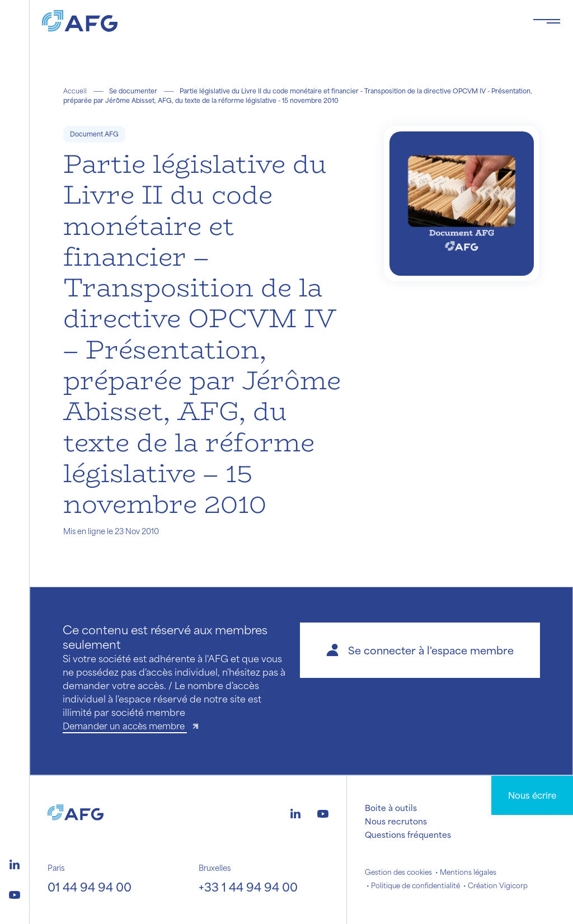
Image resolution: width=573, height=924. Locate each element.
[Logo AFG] (278, 21)
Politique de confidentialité (415, 885)
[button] (420, 650)
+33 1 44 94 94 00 (248, 887)
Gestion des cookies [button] (398, 872)
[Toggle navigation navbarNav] (547, 21)
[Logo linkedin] (15, 863)
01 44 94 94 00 (90, 887)
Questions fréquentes (408, 835)
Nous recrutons (396, 821)
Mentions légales (468, 872)
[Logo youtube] (15, 893)
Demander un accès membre (125, 726)
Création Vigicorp (498, 885)
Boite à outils (391, 808)
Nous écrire (532, 795)
